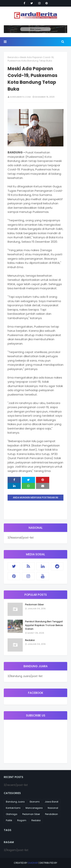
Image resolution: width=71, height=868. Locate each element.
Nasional (53, 808)
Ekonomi (35, 802)
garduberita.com (20, 97)
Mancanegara (34, 808)
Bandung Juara (15, 802)
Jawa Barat (51, 802)
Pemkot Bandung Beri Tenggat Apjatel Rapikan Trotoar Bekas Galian (44, 625)
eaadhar (33, 863)
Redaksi (30, 640)
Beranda (13, 57)
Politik (9, 820)
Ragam (22, 820)
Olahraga (12, 814)
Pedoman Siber (34, 604)
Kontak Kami (13, 808)
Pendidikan (51, 814)
